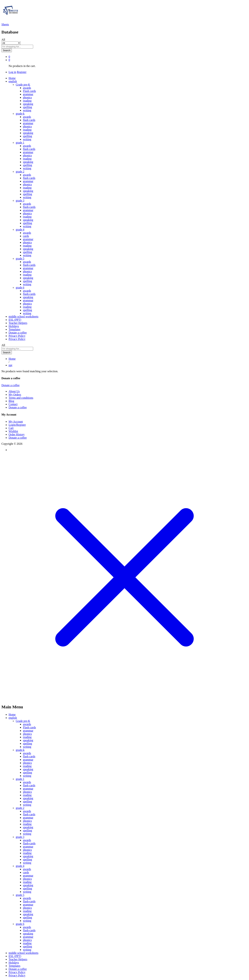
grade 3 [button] (20, 201)
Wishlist (13, 431)
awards (27, 88)
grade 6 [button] (20, 288)
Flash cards (29, 91)
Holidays (14, 326)
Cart (11, 428)
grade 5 (20, 895)
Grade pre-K (23, 721)
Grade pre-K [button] (23, 85)
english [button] (13, 81)
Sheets (5, 24)
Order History (17, 434)
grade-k (20, 750)
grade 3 (20, 837)
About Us (14, 391)
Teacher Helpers (18, 323)
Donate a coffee (18, 333)
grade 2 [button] (20, 172)
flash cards (29, 120)
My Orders (15, 395)
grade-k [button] (20, 114)
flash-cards (29, 207)
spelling (27, 107)
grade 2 (20, 808)
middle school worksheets (23, 316)
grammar (28, 94)
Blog (11, 401)
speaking (28, 104)
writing (27, 110)
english (13, 718)
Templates (15, 329)
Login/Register (17, 425)
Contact (13, 404)
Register (22, 72)
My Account (16, 422)
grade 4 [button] (20, 230)
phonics (27, 97)
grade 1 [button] (20, 143)
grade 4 (20, 866)
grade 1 (20, 779)
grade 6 (20, 924)
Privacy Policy (17, 336)
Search (7, 50)
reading (27, 101)
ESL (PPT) (15, 320)
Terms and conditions (21, 398)
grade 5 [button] (20, 259)
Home (12, 78)
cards (26, 236)
